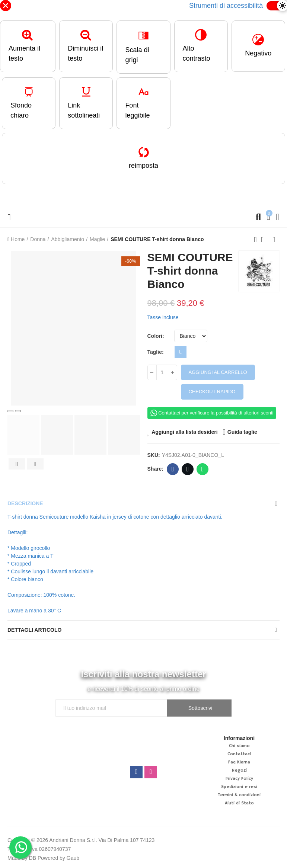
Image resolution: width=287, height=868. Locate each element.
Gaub (73, 858)
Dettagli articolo (34, 630)
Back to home (265, 240)
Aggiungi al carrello (218, 372)
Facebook (173, 469)
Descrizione (25, 503)
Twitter (188, 469)
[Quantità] (162, 372)
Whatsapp (203, 469)
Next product (274, 240)
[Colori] (191, 336)
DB (33, 858)
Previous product (255, 240)
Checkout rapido (212, 392)
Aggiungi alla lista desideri (184, 432)
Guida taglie (242, 432)
